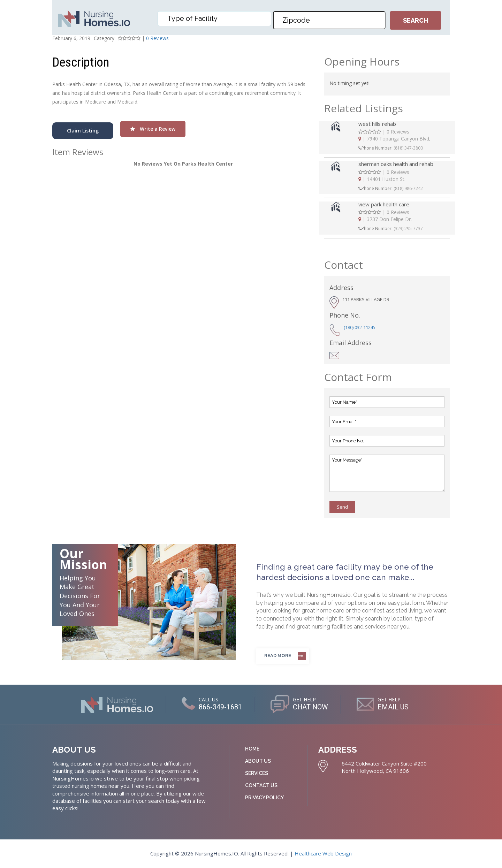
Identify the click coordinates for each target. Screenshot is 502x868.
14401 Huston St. (386, 179)
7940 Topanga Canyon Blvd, (399, 139)
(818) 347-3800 (408, 148)
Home (252, 749)
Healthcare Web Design (323, 853)
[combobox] (214, 19)
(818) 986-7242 (408, 188)
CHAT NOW (310, 707)
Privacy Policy (264, 798)
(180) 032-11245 (360, 327)
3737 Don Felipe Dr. (389, 219)
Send (342, 507)
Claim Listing (83, 131)
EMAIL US (393, 707)
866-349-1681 (220, 707)
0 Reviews (157, 38)
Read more (278, 656)
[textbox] (216, 18)
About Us (258, 761)
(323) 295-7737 (408, 229)
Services (257, 773)
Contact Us (261, 785)
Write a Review (153, 129)
